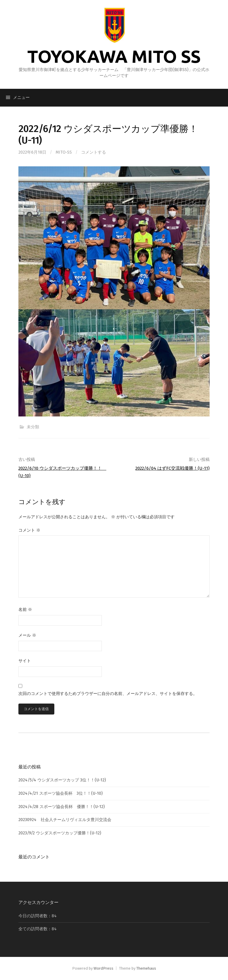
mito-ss (64, 152)
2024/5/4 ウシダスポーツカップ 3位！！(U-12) (62, 780)
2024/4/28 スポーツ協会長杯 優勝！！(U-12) (62, 807)
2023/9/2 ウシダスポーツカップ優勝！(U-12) (60, 833)
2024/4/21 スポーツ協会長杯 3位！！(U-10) (61, 793)
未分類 (33, 427)
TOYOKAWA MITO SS (114, 56)
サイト (25, 661)
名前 (25, 610)
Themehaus (146, 968)
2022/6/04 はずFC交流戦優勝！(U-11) (172, 468)
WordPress (103, 968)
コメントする (94, 152)
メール (27, 635)
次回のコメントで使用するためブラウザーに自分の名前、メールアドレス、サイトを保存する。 (108, 694)
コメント (29, 530)
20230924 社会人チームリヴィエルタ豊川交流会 (65, 820)
